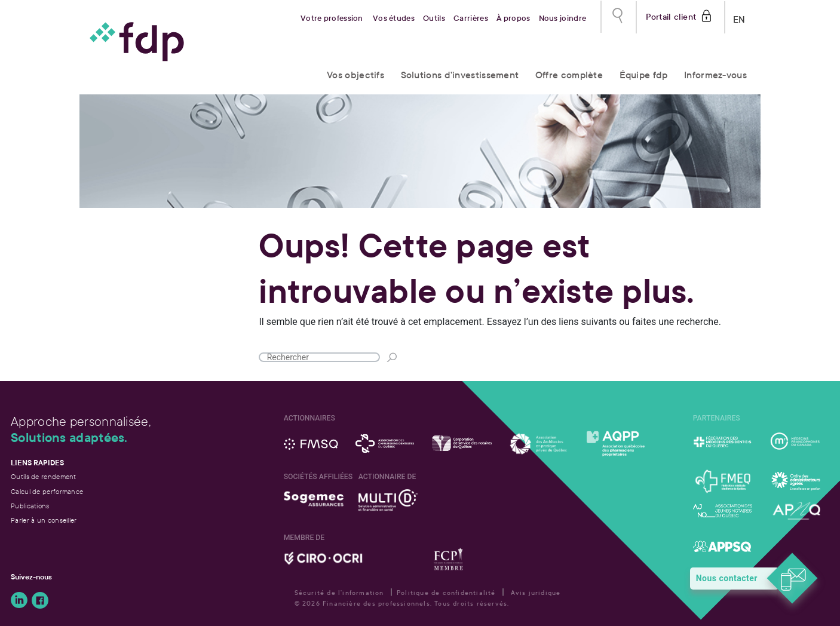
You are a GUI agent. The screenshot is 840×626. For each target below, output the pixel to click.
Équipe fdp (644, 75)
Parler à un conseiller (44, 520)
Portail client (671, 16)
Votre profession (332, 19)
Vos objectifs (355, 75)
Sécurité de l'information (339, 593)
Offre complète (569, 75)
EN (739, 17)
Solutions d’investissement (460, 75)
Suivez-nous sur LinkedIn (19, 600)
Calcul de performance (47, 492)
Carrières (471, 19)
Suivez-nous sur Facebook (40, 600)
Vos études (394, 19)
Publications (30, 506)
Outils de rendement (44, 477)
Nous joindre (563, 19)
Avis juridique (536, 593)
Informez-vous (715, 75)
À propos (513, 19)
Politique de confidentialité (446, 593)
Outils (434, 19)
